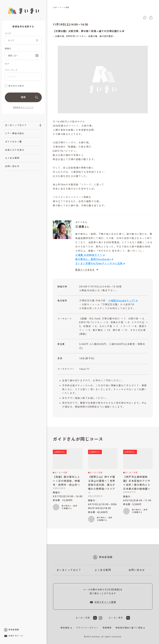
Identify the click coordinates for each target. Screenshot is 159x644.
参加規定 (65, 628)
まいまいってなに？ (16, 125)
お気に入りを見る (15, 150)
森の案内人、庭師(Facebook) (93, 259)
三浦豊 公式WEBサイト (89, 255)
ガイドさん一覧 (13, 142)
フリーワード (11, 70)
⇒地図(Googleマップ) (122, 301)
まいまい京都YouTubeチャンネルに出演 (99, 263)
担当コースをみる (87, 270)
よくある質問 (12, 158)
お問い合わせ (12, 166)
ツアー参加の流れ (15, 133)
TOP (55, 8)
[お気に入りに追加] (145, 17)
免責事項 (107, 628)
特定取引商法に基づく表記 (129, 628)
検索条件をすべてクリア (23, 107)
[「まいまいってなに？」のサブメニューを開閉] (40, 125)
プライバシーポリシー (87, 628)
